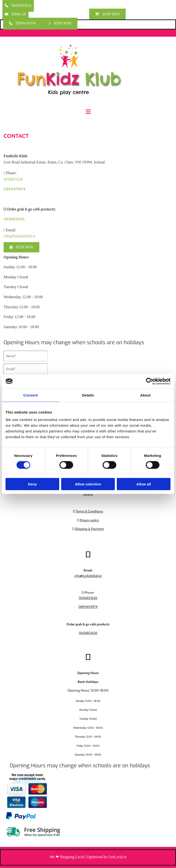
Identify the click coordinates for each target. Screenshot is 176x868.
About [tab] (145, 395)
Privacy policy (90, 520)
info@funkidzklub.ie (20, 236)
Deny (32, 484)
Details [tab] (88, 395)
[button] (18, 6)
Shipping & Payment (89, 529)
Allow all (144, 484)
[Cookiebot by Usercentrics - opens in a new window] (150, 381)
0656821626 (14, 219)
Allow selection (88, 484)
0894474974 (15, 189)
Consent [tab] (31, 395)
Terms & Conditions (90, 511)
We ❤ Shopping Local (67, 857)
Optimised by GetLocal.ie (107, 857)
